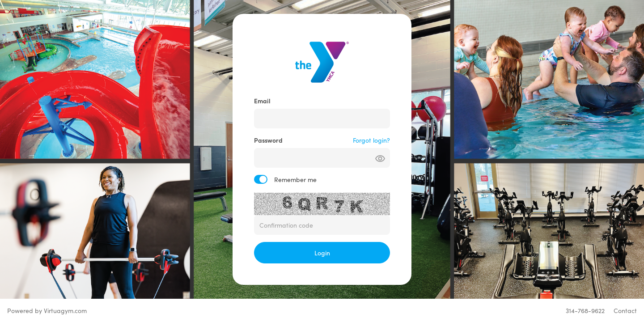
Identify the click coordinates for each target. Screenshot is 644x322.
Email (262, 101)
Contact (625, 310)
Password (268, 140)
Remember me (295, 179)
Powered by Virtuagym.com (47, 310)
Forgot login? (371, 140)
